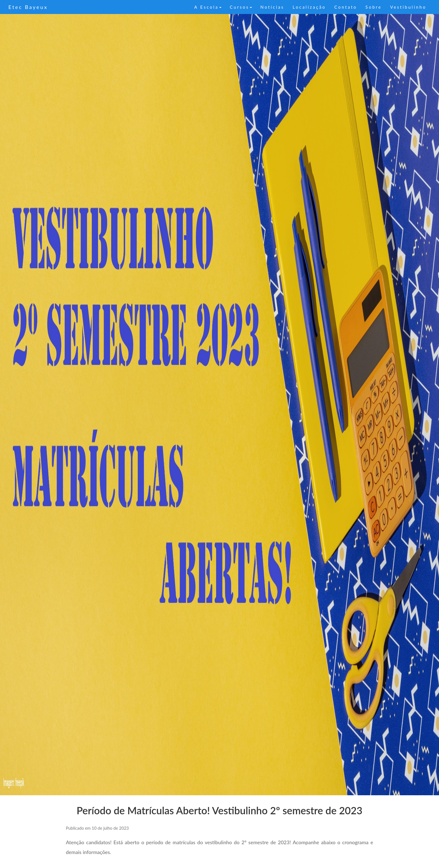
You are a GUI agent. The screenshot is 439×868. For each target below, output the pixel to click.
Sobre (373, 7)
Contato (346, 7)
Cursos (241, 7)
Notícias (272, 7)
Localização (309, 7)
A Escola (208, 7)
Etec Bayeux (28, 7)
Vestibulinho (408, 7)
